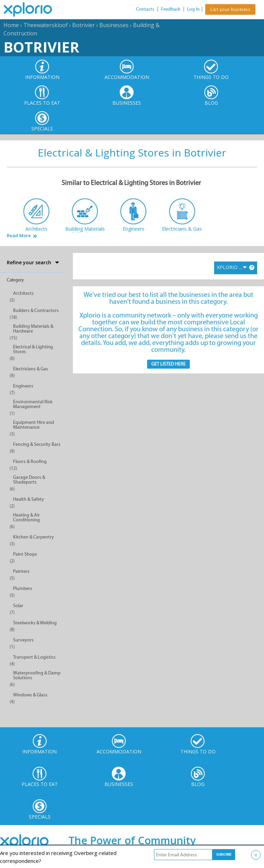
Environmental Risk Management (33, 404)
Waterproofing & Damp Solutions (37, 675)
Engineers (23, 386)
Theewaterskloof (46, 25)
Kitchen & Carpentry (34, 537)
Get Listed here (168, 364)
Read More (19, 236)
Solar (18, 606)
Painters (21, 571)
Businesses (114, 25)
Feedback (171, 9)
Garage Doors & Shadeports (29, 480)
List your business (230, 9)
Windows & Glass (30, 695)
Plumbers (23, 588)
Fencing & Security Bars (37, 444)
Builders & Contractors (36, 310)
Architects (23, 293)
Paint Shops (25, 554)
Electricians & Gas (31, 369)
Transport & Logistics (34, 657)
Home (11, 25)
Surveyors (23, 640)
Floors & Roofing (30, 461)
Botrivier (84, 25)
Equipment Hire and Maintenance (34, 425)
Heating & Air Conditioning (26, 517)
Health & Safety (29, 499)
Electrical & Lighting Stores (33, 349)
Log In (193, 9)
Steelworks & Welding (35, 623)
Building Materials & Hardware (33, 329)
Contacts (145, 9)
